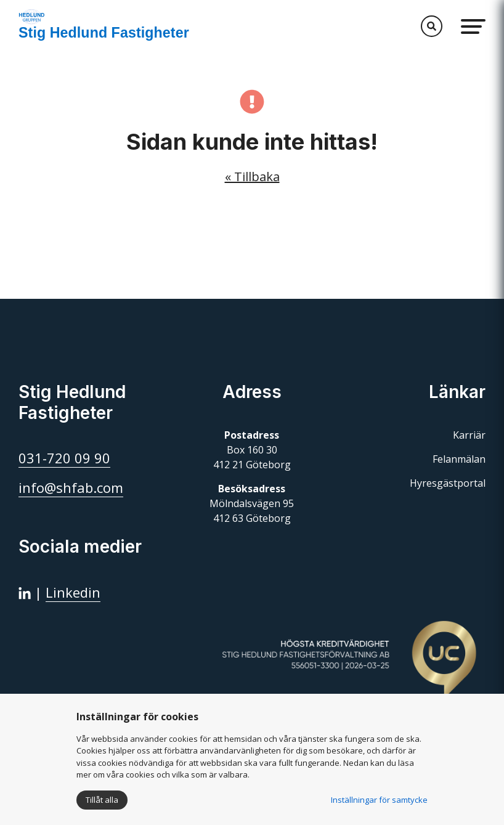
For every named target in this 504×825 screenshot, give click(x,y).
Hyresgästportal (448, 483)
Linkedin (73, 592)
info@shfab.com (71, 487)
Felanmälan (459, 459)
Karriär (469, 435)
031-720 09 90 (64, 458)
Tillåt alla (102, 800)
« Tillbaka (252, 177)
